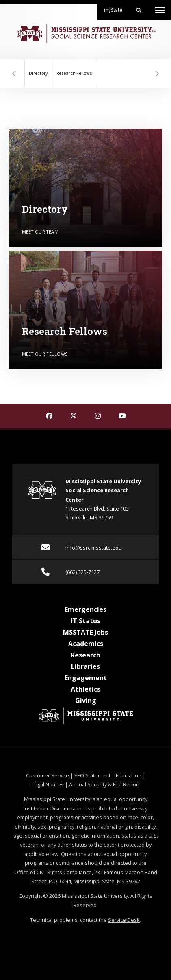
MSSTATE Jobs (85, 632)
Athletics (85, 689)
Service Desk (124, 920)
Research (85, 655)
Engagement (86, 678)
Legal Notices (48, 784)
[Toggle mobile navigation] (160, 10)
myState (116, 7)
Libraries (85, 666)
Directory (38, 73)
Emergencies (85, 609)
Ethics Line (129, 775)
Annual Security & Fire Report (104, 784)
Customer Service (48, 775)
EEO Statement (92, 775)
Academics (86, 644)
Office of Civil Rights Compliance (53, 872)
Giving (86, 701)
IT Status (85, 621)
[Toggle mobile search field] (139, 10)
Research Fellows (74, 73)
